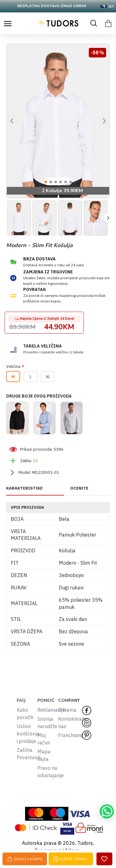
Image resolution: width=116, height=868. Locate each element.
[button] (12, 121)
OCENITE (79, 488)
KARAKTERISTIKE (24, 488)
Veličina (13, 367)
